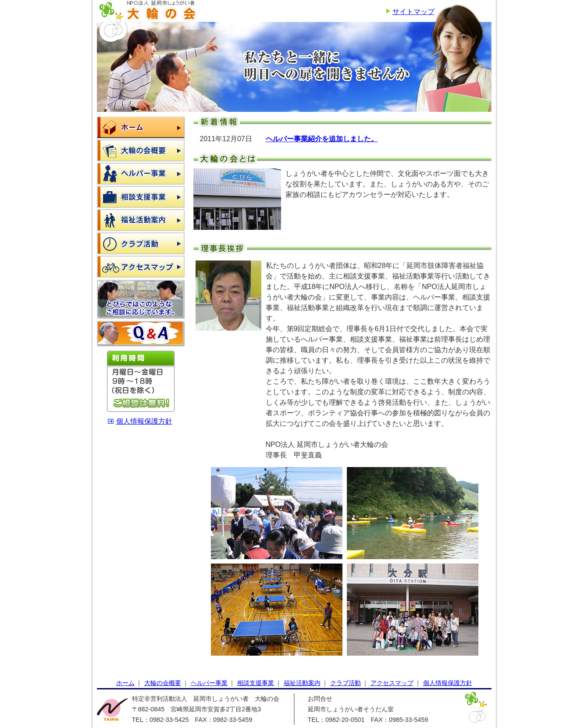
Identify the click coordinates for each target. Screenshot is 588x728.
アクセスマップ (141, 267)
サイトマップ (413, 12)
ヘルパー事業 (141, 174)
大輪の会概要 (141, 150)
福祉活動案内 (141, 220)
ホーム (141, 127)
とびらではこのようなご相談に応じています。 (141, 299)
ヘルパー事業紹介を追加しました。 (322, 139)
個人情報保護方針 (144, 421)
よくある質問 (141, 334)
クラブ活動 (141, 243)
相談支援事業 (141, 197)
